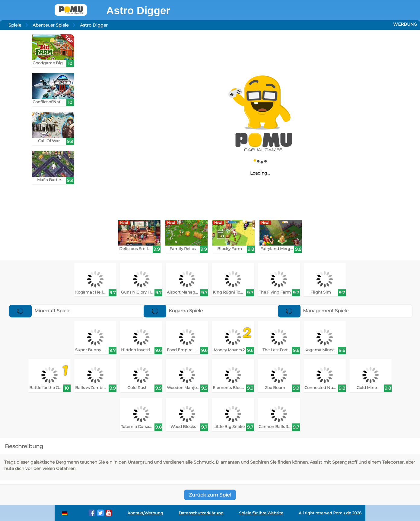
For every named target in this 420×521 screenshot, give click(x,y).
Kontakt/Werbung (145, 513)
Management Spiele (313, 311)
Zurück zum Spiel (210, 495)
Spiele (15, 25)
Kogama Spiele (173, 311)
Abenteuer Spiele (51, 25)
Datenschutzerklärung (201, 513)
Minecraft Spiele (40, 311)
